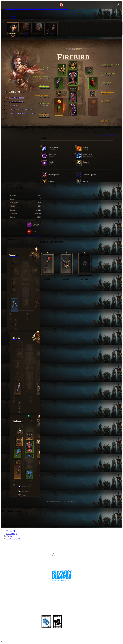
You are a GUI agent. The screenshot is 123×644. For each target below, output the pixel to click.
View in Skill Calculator (106, 135)
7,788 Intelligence (15, 98)
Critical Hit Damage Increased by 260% (20, 113)
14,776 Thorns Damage (15, 102)
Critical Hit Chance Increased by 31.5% (20, 109)
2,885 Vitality (12, 106)
